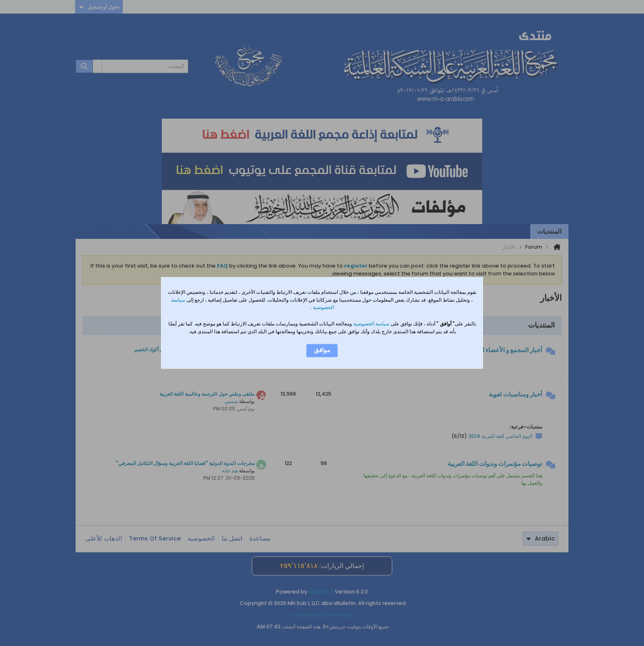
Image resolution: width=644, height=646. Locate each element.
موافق (322, 350)
